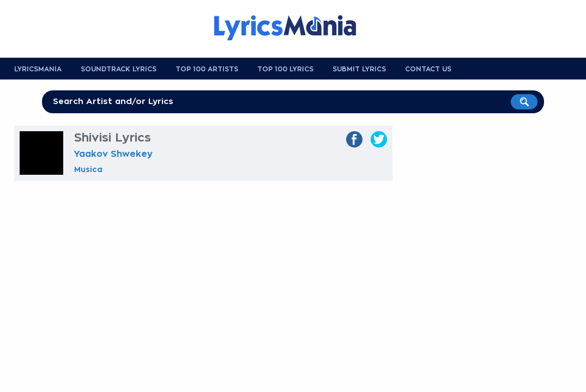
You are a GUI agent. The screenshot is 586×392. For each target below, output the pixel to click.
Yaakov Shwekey (113, 154)
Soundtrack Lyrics (119, 69)
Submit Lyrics (359, 69)
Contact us (428, 69)
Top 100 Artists (207, 69)
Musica (88, 169)
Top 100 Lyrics (285, 69)
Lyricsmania (38, 69)
